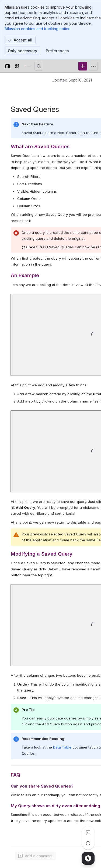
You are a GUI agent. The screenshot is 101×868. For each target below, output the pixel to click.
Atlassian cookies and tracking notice (38, 29)
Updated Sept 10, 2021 (72, 80)
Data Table (62, 747)
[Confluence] (28, 66)
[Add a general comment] (35, 856)
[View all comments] (88, 832)
